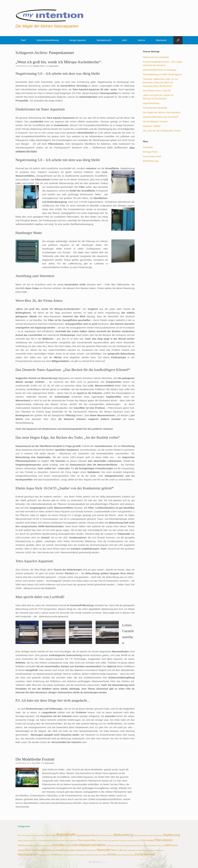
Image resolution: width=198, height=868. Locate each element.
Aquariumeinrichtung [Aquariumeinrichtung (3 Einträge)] (87, 835)
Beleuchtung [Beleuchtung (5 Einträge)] (123, 835)
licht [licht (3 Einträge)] (68, 845)
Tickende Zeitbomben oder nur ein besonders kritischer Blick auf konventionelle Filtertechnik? (160, 82)
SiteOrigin (105, 862)
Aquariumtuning (151, 103)
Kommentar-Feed (152, 156)
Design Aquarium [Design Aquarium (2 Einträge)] (71, 841)
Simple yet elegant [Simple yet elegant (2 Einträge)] (100, 855)
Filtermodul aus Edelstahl (156, 57)
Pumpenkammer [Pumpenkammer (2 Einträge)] (44, 855)
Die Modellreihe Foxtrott (35, 759)
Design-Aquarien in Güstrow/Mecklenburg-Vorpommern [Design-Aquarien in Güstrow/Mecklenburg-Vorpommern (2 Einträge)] (44, 841)
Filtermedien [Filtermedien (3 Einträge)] (147, 840)
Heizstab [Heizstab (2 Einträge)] (36, 846)
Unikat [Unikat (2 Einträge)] (119, 855)
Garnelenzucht (104, 40)
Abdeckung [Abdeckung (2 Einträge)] (29, 835)
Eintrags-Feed (150, 152)
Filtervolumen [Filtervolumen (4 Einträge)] (164, 840)
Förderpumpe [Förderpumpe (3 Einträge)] (25, 845)
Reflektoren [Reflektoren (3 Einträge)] (57, 855)
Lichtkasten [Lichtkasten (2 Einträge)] (110, 846)
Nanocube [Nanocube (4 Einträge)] (103, 850)
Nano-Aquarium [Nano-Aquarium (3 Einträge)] (78, 850)
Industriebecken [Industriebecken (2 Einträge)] (45, 846)
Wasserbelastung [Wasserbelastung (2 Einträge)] (128, 855)
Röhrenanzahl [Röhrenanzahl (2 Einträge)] (69, 855)
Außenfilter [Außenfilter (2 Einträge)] (103, 835)
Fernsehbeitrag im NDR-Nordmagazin (162, 74)
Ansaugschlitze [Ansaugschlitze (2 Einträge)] (39, 835)
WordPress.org (151, 161)
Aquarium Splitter (152, 126)
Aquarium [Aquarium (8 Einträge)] (66, 834)
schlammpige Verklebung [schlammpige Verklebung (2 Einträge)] (84, 855)
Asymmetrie (54, 66)
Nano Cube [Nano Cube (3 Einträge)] (117, 850)
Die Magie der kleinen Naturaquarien (162, 112)
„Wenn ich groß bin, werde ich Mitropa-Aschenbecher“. (59, 62)
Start (23, 40)
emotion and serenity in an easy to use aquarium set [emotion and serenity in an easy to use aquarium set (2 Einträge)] (121, 841)
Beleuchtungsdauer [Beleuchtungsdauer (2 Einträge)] (141, 835)
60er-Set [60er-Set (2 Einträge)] (21, 835)
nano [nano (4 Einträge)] (168, 845)
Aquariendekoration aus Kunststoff (160, 117)
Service (141, 40)
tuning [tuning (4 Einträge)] (112, 854)
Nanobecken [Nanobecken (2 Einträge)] (92, 850)
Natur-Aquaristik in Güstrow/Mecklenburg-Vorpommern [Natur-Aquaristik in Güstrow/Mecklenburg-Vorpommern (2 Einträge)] (144, 850)
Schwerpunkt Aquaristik (155, 108)
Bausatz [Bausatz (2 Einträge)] (110, 835)
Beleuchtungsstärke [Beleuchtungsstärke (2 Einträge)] (156, 835)
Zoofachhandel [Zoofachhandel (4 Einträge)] (145, 854)
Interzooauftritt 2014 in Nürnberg (159, 70)
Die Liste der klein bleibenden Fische (162, 131)
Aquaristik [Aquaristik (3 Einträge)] (50, 835)
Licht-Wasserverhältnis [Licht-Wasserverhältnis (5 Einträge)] (88, 845)
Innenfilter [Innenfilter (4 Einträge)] (58, 845)
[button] (178, 40)
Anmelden (148, 147)
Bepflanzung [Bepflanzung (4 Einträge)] (172, 835)
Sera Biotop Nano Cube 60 (157, 90)
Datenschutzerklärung (48, 40)
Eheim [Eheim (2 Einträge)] (99, 841)
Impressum (161, 40)
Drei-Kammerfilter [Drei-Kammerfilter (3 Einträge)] (87, 840)
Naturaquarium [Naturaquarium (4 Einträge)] (28, 854)
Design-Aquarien (78, 40)
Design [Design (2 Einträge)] (20, 841)
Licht (124, 40)
